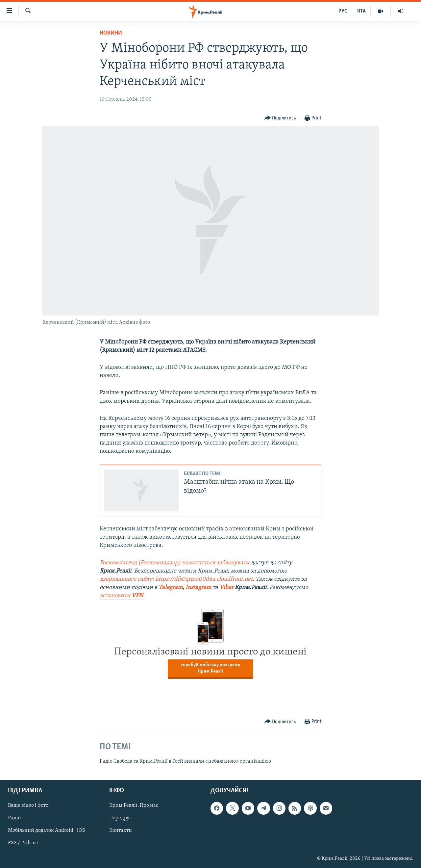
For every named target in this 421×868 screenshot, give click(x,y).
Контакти (121, 830)
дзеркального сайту (126, 579)
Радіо (14, 818)
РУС (343, 11)
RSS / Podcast (23, 843)
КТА (361, 11)
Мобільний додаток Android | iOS (47, 830)
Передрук (121, 818)
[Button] (280, 118)
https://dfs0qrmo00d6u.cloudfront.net (204, 579)
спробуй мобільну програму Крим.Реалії (210, 668)
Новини (111, 33)
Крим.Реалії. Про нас (134, 805)
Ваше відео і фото (28, 805)
